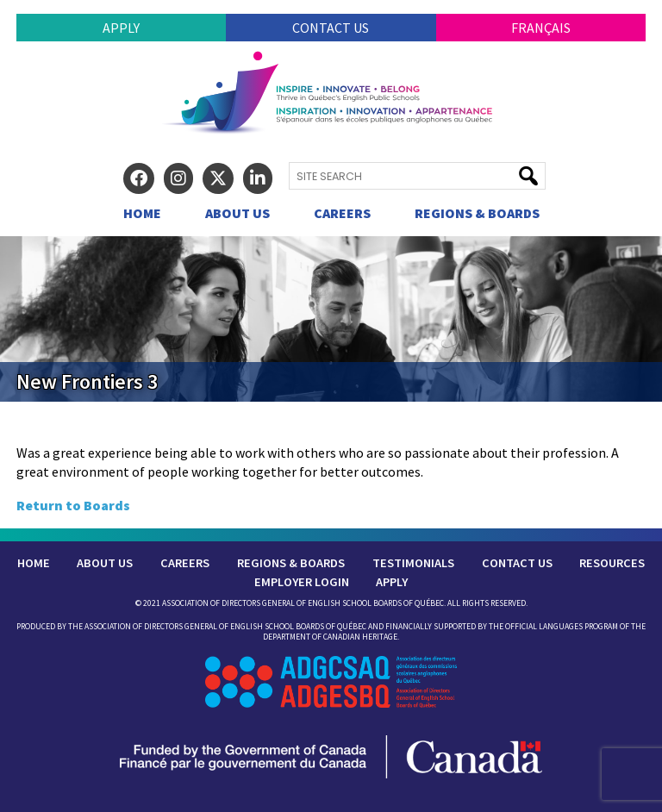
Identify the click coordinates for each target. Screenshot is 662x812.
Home (142, 213)
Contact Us (331, 28)
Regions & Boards (477, 213)
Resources (612, 563)
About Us (237, 213)
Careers (342, 213)
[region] (331, 319)
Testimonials (413, 563)
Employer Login (302, 582)
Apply (121, 28)
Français (541, 28)
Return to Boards (73, 505)
